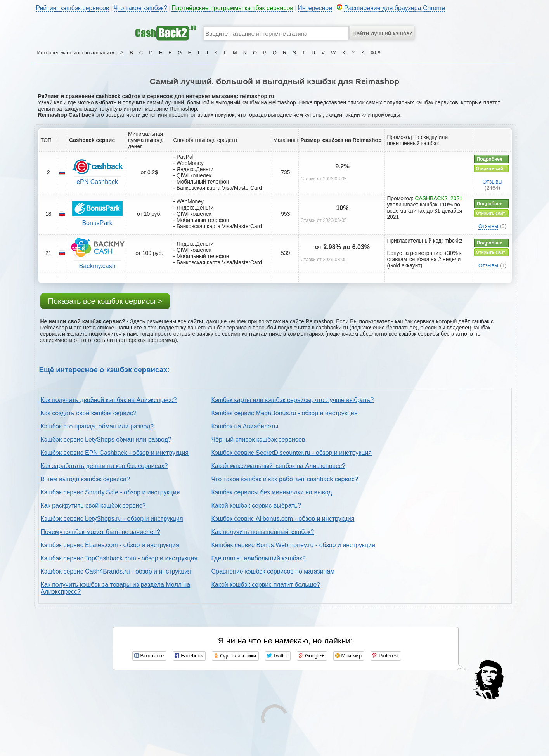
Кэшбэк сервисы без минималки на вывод (272, 492)
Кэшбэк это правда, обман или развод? (97, 426)
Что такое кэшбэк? (140, 8)
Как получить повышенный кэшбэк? (263, 532)
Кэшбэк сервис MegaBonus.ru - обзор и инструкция (285, 413)
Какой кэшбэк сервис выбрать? (256, 505)
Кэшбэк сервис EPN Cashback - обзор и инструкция (115, 453)
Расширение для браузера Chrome (395, 8)
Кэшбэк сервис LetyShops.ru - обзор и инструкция (112, 519)
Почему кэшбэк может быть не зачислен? (100, 532)
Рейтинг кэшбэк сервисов (73, 8)
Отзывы (492, 182)
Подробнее (490, 159)
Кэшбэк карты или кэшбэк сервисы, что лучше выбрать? (293, 400)
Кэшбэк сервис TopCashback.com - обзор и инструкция (119, 558)
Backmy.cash (97, 266)
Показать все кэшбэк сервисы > (105, 301)
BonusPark (97, 223)
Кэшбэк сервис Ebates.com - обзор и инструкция (110, 545)
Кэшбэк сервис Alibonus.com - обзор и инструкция (283, 519)
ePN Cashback (97, 182)
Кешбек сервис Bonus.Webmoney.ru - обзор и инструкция (293, 545)
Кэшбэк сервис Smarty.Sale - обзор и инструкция (110, 492)
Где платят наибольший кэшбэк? (259, 558)
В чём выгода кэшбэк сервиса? (85, 479)
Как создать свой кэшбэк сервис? (89, 413)
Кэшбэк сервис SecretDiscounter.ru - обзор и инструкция (292, 453)
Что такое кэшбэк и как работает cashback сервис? (285, 479)
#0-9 (376, 53)
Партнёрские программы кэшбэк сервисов (232, 8)
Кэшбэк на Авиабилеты (245, 426)
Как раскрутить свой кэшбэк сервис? (93, 505)
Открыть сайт (491, 168)
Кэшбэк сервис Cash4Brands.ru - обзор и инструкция (116, 571)
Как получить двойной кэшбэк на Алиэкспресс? (109, 400)
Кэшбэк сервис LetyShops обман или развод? (106, 440)
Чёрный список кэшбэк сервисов (258, 440)
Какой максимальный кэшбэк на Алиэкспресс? (279, 466)
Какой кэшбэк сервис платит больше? (266, 585)
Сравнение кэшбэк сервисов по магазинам (273, 571)
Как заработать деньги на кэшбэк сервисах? (104, 466)
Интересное (315, 8)
